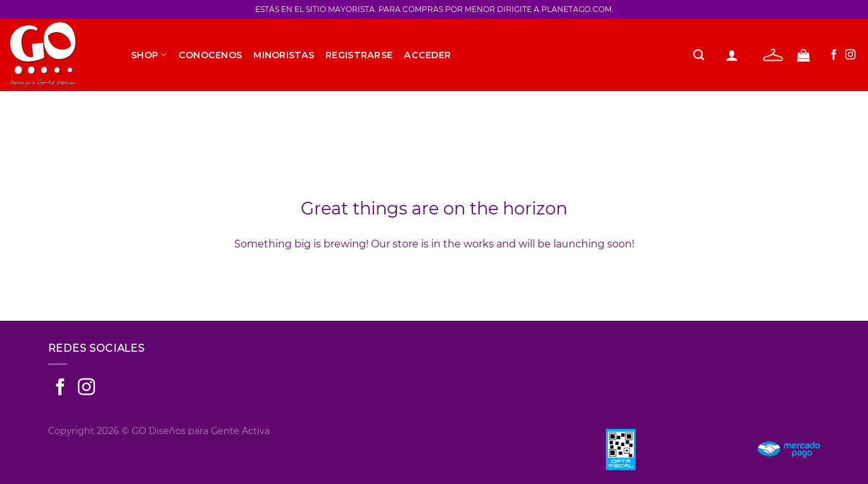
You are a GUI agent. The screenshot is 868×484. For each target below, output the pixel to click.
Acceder (427, 55)
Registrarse (359, 55)
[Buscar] (699, 55)
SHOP (149, 55)
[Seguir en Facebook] (834, 55)
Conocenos (211, 55)
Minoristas (284, 55)
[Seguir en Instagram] (850, 55)
